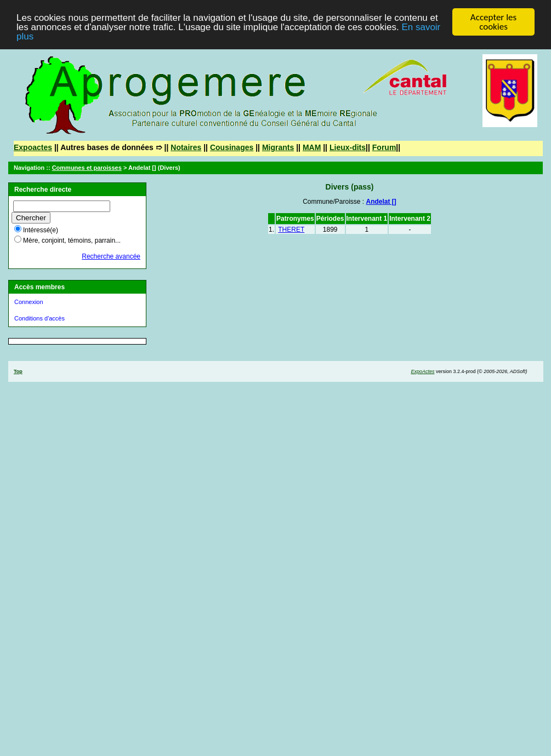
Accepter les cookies (493, 22)
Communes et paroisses (87, 168)
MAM (312, 147)
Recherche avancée (111, 256)
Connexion (29, 302)
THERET (291, 230)
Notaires (186, 147)
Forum (384, 147)
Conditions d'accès (39, 318)
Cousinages (232, 147)
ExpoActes (422, 371)
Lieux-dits (348, 147)
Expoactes (33, 147)
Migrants (278, 147)
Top (18, 371)
